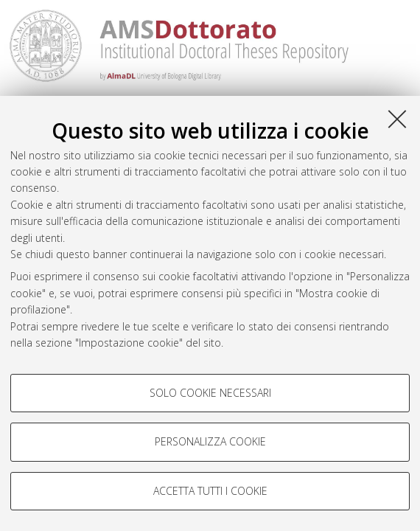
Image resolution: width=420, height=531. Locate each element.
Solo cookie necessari (210, 393)
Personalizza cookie (210, 441)
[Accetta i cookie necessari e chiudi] (397, 119)
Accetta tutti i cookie (210, 491)
